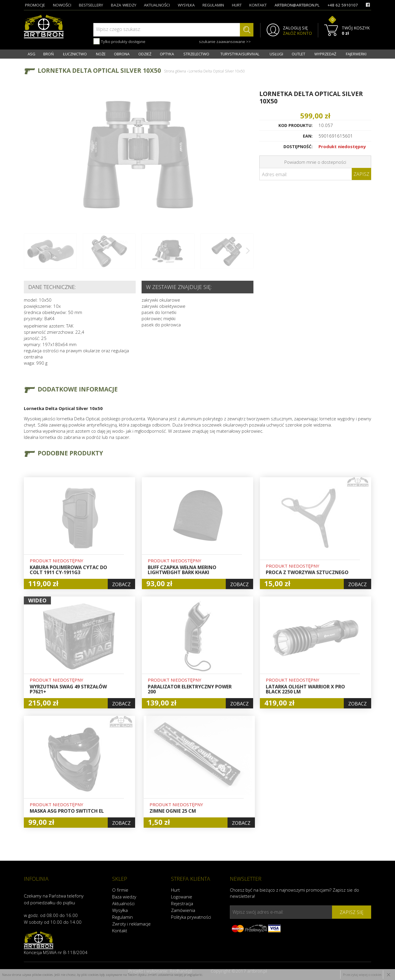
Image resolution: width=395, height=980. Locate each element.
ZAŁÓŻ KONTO (297, 33)
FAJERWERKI (356, 54)
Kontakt (120, 931)
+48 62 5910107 (343, 5)
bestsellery (91, 5)
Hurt (175, 890)
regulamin (213, 5)
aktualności (157, 5)
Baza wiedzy (124, 897)
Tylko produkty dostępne (119, 41)
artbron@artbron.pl (297, 5)
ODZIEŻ (145, 54)
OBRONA (122, 54)
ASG (31, 54)
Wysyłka (120, 910)
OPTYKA (167, 54)
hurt (237, 5)
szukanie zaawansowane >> (225, 42)
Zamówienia (183, 910)
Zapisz (361, 174)
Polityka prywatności (191, 917)
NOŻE (101, 54)
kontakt (258, 5)
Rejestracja (182, 903)
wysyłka (186, 5)
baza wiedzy (124, 5)
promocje (35, 5)
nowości (62, 5)
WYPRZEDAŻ (325, 54)
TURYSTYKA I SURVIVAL (240, 54)
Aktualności (123, 903)
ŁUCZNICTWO (75, 54)
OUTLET (298, 54)
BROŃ (49, 54)
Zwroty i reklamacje (131, 924)
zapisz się (352, 912)
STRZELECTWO (196, 54)
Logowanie (182, 897)
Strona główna (175, 71)
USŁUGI (276, 54)
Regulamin (122, 917)
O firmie (120, 890)
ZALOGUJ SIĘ (295, 28)
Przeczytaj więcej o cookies (362, 975)
